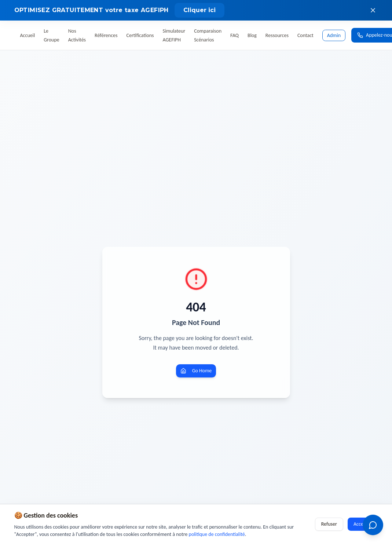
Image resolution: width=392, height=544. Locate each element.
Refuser (329, 524)
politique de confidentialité (217, 534)
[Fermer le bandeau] (373, 10)
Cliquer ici (199, 10)
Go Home (196, 371)
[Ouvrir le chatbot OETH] (373, 525)
